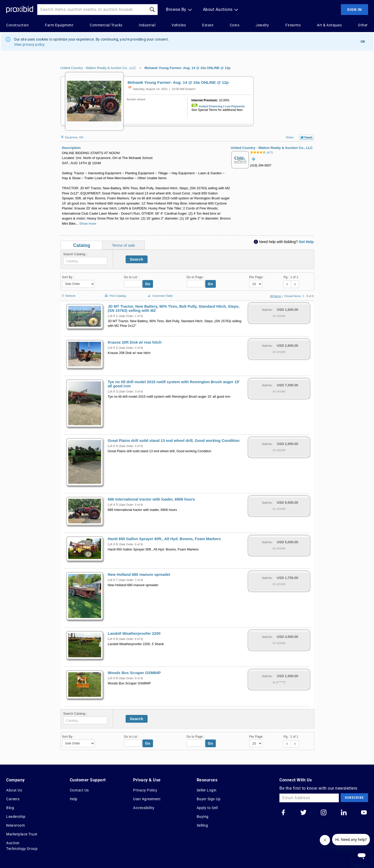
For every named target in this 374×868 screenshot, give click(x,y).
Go (148, 284)
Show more (88, 224)
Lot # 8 (113, 639)
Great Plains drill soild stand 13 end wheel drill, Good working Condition (174, 441)
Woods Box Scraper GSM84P (134, 673)
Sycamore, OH (72, 137)
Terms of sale (123, 245)
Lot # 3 (113, 391)
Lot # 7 (113, 580)
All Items (276, 296)
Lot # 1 (113, 316)
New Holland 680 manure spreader (139, 575)
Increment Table (159, 296)
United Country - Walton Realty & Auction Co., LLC (98, 68)
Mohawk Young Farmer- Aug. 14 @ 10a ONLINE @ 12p (188, 68)
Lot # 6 (113, 544)
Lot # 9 (113, 678)
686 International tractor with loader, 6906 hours (151, 499)
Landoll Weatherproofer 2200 (134, 633)
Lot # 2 (113, 348)
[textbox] (85, 261)
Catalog (82, 245)
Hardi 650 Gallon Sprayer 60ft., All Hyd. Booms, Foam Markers (164, 539)
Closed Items (293, 296)
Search (136, 259)
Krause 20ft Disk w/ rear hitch (135, 342)
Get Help (306, 242)
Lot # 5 (113, 505)
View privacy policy (29, 44)
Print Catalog (115, 293)
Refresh (68, 294)
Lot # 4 (113, 446)
